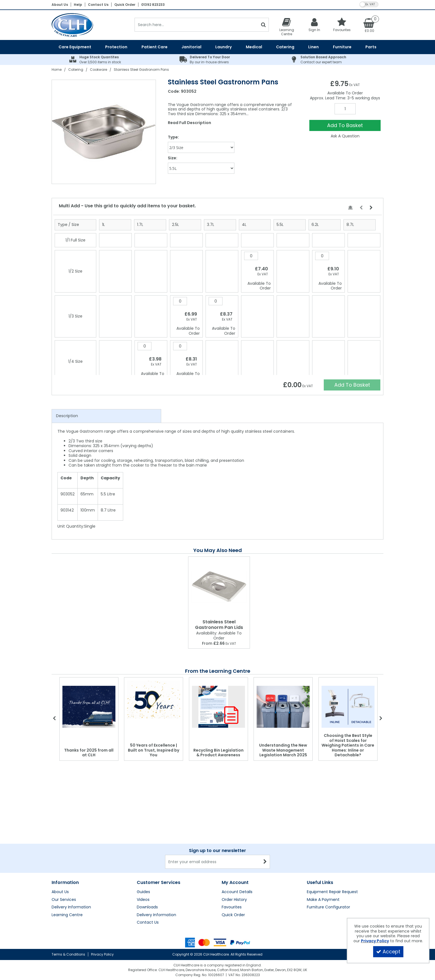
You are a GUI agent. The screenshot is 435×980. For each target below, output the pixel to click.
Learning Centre (67, 860)
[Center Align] (350, 208)
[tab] (106, 416)
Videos (143, 845)
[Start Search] (263, 25)
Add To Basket (345, 125)
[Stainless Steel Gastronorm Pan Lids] (219, 587)
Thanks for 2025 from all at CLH (89, 753)
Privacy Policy (102, 954)
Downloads (147, 852)
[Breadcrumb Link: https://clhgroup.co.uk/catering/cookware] (98, 70)
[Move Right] (371, 208)
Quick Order (125, 5)
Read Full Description (189, 123)
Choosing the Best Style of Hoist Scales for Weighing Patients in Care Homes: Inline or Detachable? (348, 745)
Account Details (237, 837)
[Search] (196, 25)
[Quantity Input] (345, 109)
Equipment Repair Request (332, 837)
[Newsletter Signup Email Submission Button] (265, 807)
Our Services (64, 845)
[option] (104, 132)
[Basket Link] (370, 25)
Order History (234, 845)
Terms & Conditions (68, 954)
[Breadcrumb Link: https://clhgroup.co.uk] (57, 70)
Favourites (232, 852)
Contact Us (98, 5)
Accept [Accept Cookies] (388, 952)
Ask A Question (345, 136)
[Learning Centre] (287, 27)
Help (78, 5)
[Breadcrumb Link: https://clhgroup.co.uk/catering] (76, 70)
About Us (60, 5)
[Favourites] (342, 25)
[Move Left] (361, 208)
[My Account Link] (314, 25)
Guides (143, 837)
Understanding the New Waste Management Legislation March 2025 (283, 750)
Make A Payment (323, 845)
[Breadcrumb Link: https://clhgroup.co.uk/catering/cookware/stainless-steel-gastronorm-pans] (141, 70)
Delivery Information (71, 852)
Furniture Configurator (328, 852)
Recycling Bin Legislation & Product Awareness (218, 753)
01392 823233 (153, 5)
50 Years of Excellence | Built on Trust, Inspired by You (154, 750)
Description (67, 416)
